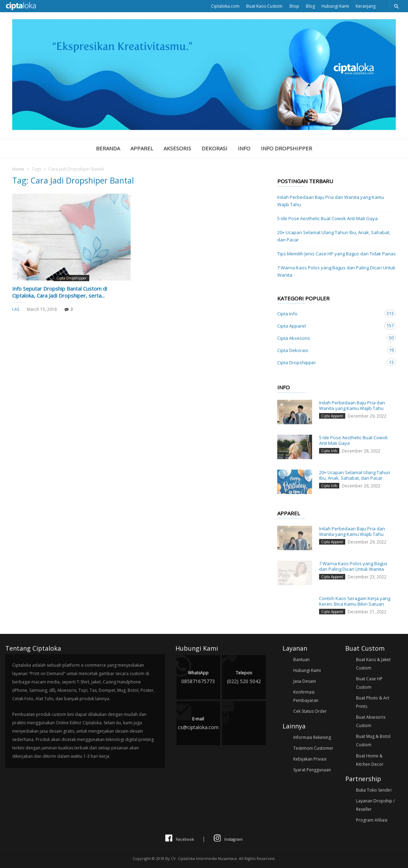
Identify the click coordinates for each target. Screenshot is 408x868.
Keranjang (366, 6)
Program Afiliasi (372, 820)
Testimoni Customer (313, 748)
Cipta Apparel (330, 326)
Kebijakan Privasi (310, 759)
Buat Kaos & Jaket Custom (373, 664)
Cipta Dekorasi (330, 350)
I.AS (16, 309)
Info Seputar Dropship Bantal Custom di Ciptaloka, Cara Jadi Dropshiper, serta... (60, 292)
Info (244, 148)
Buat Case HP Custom (369, 683)
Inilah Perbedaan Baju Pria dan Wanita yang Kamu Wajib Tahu (331, 201)
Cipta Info (330, 313)
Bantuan (301, 660)
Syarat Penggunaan (312, 770)
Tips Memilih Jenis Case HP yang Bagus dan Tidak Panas (337, 254)
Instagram (228, 839)
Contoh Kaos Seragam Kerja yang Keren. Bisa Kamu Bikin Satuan (355, 601)
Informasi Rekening (312, 737)
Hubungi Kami (335, 6)
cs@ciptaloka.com (198, 723)
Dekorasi (214, 148)
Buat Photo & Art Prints (373, 702)
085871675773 (198, 677)
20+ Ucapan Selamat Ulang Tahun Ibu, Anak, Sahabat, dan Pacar (334, 236)
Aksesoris (177, 148)
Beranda (108, 148)
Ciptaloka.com (225, 6)
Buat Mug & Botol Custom (373, 740)
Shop (294, 6)
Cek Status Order (310, 711)
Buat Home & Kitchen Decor (370, 760)
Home (18, 169)
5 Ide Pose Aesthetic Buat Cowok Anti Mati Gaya (327, 218)
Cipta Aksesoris (330, 338)
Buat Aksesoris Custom (371, 721)
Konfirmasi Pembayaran (306, 696)
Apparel (142, 148)
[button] (396, 6)
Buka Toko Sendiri (374, 790)
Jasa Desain (305, 681)
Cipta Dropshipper (71, 278)
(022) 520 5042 (244, 677)
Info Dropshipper (286, 148)
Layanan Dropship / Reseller (375, 805)
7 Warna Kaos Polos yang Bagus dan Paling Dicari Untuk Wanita (336, 271)
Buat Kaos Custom (264, 6)
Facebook (180, 839)
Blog (310, 6)
